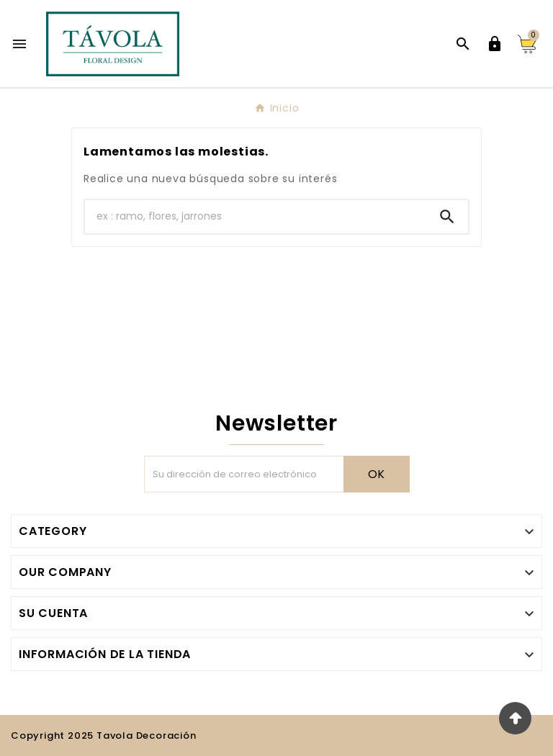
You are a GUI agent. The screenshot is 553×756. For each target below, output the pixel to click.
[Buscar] (256, 216)
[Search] (447, 217)
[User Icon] (495, 44)
